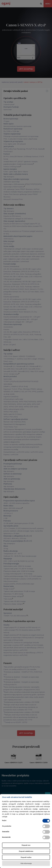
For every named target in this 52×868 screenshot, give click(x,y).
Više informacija (26, 863)
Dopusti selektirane (26, 851)
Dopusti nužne (26, 857)
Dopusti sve (26, 845)
